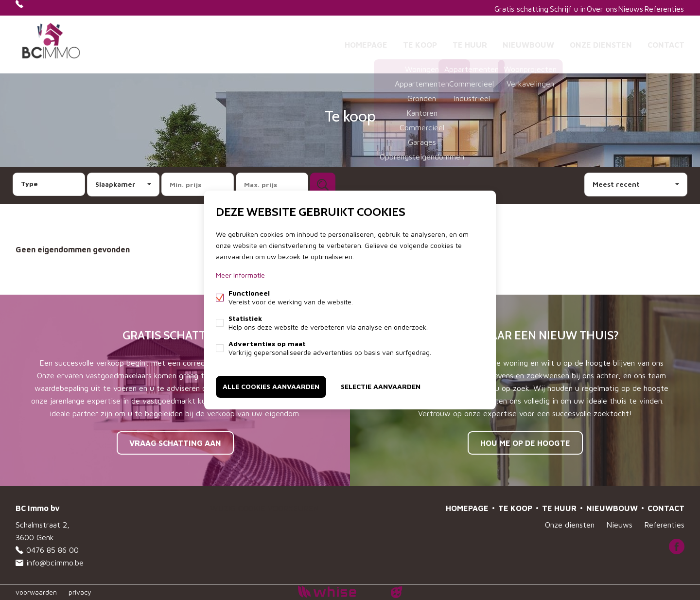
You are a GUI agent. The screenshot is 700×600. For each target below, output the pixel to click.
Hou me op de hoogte (525, 443)
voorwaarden (36, 592)
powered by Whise (339, 591)
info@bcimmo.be (55, 563)
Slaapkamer (115, 184)
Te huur (470, 41)
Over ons (582, 8)
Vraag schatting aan (175, 443)
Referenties (661, 8)
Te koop (420, 41)
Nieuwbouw (528, 41)
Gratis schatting (488, 8)
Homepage (366, 41)
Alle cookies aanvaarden (271, 385)
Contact (666, 41)
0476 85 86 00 (52, 8)
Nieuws (620, 8)
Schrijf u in (540, 8)
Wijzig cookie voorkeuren (265, 508)
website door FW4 (397, 592)
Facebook (677, 547)
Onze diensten (601, 41)
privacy (80, 592)
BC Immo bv (38, 508)
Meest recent (616, 184)
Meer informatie (240, 277)
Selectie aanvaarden (381, 385)
